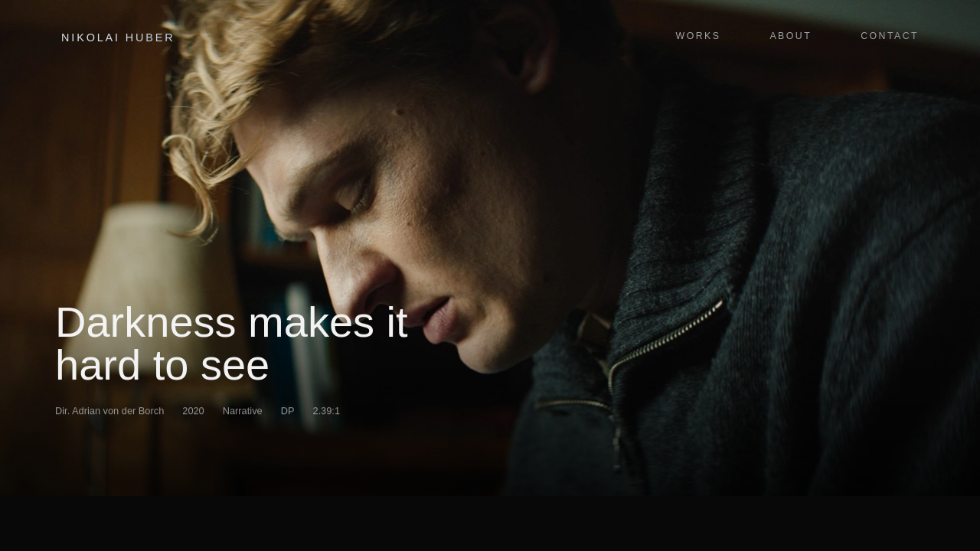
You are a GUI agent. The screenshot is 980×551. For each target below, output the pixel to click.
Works (699, 36)
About (791, 36)
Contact (890, 36)
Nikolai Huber (118, 37)
